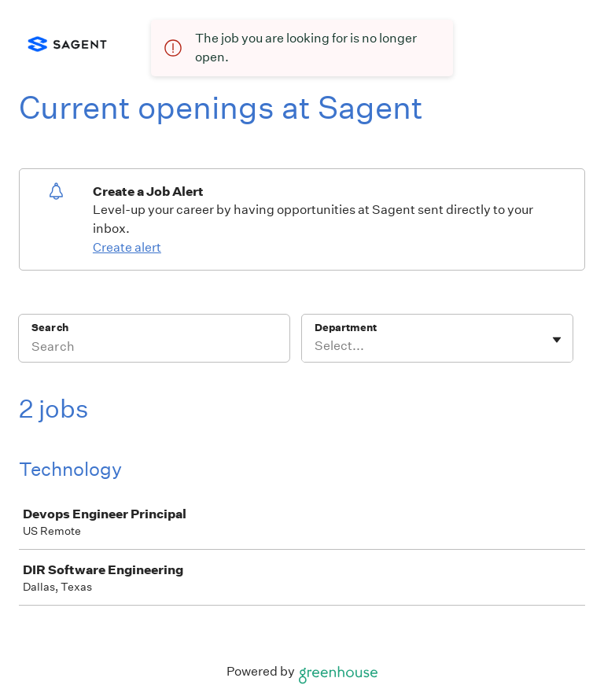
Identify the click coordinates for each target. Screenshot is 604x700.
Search (50, 328)
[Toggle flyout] (557, 340)
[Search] (154, 348)
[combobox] (316, 346)
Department (346, 328)
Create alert (127, 247)
